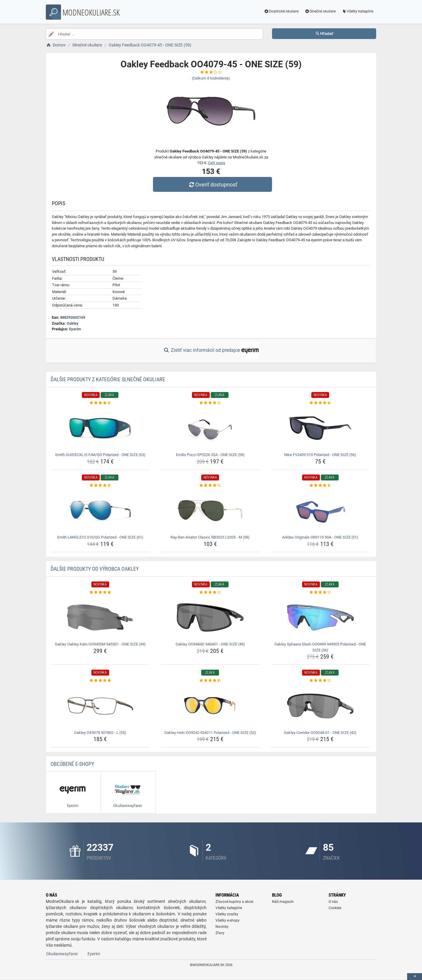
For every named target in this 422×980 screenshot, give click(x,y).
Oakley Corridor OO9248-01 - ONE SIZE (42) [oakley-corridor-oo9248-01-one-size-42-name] (320, 733)
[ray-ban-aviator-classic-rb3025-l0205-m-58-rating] (210, 486)
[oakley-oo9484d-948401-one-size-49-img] (210, 617)
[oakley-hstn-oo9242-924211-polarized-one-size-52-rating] (210, 681)
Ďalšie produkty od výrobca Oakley (95, 569)
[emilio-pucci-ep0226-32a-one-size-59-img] (210, 428)
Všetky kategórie (357, 11)
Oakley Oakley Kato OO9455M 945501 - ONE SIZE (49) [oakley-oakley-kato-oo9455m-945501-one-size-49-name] (100, 644)
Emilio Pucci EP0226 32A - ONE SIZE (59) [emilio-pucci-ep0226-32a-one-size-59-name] (210, 455)
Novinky (222, 927)
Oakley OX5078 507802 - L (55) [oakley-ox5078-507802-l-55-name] (100, 733)
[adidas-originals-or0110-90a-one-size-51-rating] (320, 486)
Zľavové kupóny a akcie (234, 902)
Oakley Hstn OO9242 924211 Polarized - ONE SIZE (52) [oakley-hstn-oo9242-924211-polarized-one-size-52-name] (210, 733)
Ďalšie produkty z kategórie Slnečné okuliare (108, 379)
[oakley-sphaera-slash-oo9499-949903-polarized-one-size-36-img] (320, 617)
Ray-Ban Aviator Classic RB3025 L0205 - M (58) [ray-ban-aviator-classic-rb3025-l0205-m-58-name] (210, 537)
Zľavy (220, 933)
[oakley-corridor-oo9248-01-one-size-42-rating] (320, 681)
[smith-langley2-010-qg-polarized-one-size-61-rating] (100, 486)
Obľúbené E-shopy (72, 764)
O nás (333, 902)
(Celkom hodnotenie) (211, 78)
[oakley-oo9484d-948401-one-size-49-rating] (210, 592)
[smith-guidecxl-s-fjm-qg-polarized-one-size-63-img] (100, 428)
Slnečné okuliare (320, 11)
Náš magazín (283, 902)
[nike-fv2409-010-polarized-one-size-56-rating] (320, 403)
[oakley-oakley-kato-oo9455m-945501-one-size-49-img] (100, 617)
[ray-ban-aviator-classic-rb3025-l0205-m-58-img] (210, 511)
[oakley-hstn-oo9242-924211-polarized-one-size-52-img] (210, 706)
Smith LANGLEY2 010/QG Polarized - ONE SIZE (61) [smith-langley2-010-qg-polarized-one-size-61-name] (100, 537)
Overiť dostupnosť (212, 185)
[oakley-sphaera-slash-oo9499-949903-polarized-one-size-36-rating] (320, 592)
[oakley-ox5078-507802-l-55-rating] (100, 681)
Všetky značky (227, 914)
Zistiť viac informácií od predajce (211, 351)
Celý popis (217, 163)
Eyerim (75, 329)
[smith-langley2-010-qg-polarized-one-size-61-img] (100, 511)
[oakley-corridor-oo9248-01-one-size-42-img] (320, 706)
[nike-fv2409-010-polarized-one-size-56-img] (320, 428)
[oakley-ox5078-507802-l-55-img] (100, 706)
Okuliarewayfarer (62, 954)
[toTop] (415, 977)
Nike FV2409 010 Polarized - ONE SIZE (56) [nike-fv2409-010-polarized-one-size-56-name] (320, 455)
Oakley (73, 323)
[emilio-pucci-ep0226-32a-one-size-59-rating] (210, 403)
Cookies (335, 908)
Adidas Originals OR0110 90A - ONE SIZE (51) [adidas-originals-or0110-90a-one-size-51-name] (320, 537)
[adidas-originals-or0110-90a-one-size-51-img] (320, 511)
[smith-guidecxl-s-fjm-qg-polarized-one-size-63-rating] (100, 403)
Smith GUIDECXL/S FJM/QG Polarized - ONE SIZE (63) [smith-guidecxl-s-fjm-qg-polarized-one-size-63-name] (100, 455)
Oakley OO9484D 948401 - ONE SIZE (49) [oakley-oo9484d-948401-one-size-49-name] (210, 644)
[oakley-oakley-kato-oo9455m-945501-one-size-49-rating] (100, 592)
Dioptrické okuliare (281, 11)
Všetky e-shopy (228, 920)
